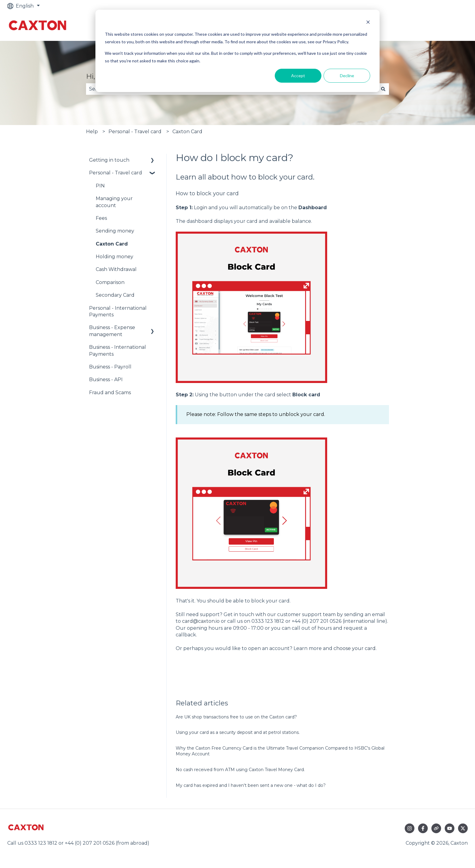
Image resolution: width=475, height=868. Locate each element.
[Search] (383, 89)
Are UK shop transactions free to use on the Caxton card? (236, 717)
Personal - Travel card (135, 132)
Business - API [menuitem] (106, 380)
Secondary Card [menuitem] (115, 295)
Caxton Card (187, 132)
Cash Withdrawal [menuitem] (116, 269)
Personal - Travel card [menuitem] (116, 173)
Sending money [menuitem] (115, 231)
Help (92, 132)
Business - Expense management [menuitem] (112, 331)
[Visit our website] (436, 828)
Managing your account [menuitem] (114, 202)
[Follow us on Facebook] (423, 828)
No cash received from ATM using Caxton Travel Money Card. (240, 770)
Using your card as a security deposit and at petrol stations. (238, 732)
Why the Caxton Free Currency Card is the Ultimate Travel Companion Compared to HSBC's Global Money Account (280, 751)
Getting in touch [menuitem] (109, 160)
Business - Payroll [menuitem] (110, 367)
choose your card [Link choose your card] (355, 648)
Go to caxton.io (444, 26)
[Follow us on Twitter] (463, 828)
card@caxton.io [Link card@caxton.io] (201, 621)
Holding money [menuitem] (115, 257)
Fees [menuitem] (101, 218)
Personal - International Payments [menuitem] (118, 311)
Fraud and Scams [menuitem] (110, 393)
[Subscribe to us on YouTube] (450, 828)
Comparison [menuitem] (110, 282)
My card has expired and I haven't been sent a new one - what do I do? (251, 785)
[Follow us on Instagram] (410, 828)
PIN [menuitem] (100, 186)
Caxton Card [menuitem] (112, 244)
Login (201, 208)
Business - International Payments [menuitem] (118, 350)
